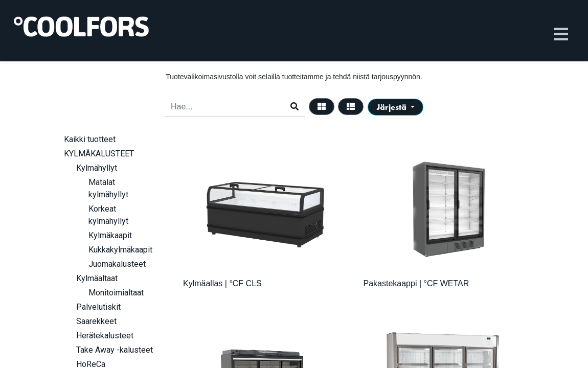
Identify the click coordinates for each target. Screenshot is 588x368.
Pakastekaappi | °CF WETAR (416, 283)
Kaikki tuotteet (90, 139)
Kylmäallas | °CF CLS (222, 283)
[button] (395, 107)
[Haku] (295, 107)
